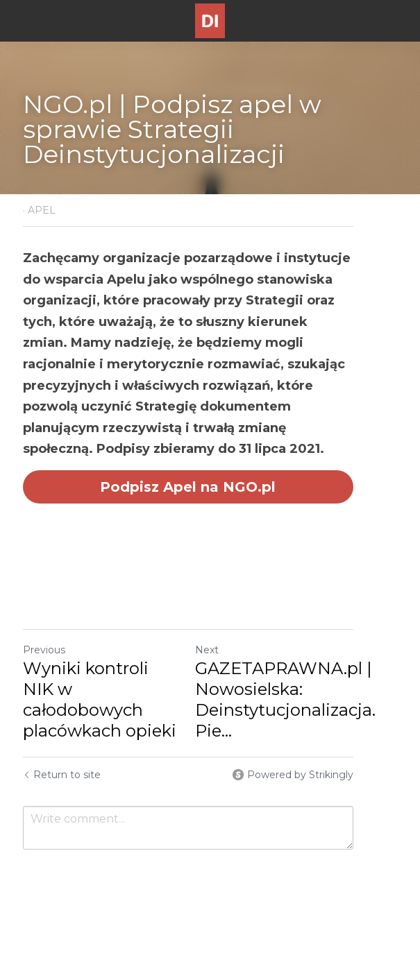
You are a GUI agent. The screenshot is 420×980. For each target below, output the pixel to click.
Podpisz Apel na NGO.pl (210, 465)
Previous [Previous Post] (44, 629)
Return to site (62, 754)
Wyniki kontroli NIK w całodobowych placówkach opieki (112, 668)
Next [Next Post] (229, 629)
